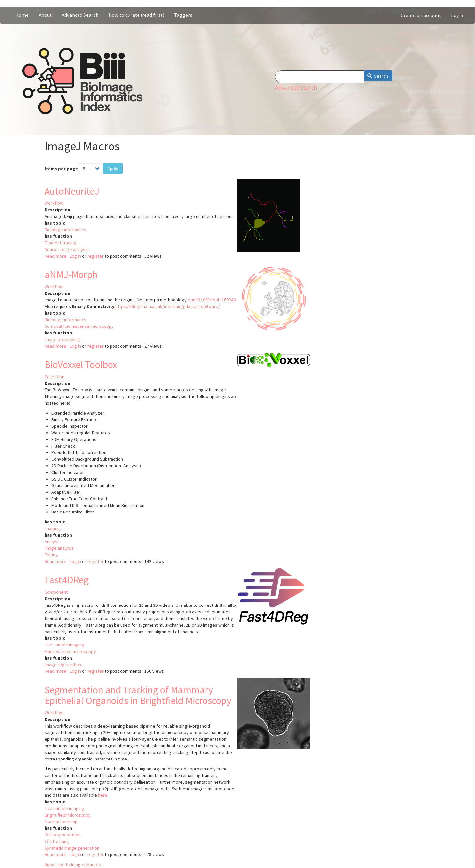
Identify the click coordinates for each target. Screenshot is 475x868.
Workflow (54, 203)
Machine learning (61, 821)
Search (378, 76)
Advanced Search (80, 15)
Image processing (62, 339)
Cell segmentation (63, 835)
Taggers (183, 15)
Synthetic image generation (72, 848)
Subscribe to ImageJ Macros (73, 864)
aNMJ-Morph (71, 274)
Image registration (63, 665)
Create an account (421, 15)
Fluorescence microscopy (70, 651)
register (95, 256)
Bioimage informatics (65, 230)
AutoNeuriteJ (72, 191)
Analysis (53, 542)
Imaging (52, 528)
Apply (113, 169)
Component (56, 592)
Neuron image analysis (67, 249)
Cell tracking (57, 841)
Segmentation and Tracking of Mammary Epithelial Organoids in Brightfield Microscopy (138, 695)
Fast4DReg (67, 580)
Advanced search (296, 88)
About (45, 15)
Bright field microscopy (68, 815)
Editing (51, 555)
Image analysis (59, 548)
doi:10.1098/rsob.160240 (212, 300)
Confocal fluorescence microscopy (79, 326)
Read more (55, 256)
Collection (54, 377)
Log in (458, 15)
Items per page (61, 169)
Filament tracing (60, 243)
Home (22, 15)
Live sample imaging (64, 645)
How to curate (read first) (136, 15)
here (103, 795)
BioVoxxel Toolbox (81, 364)
